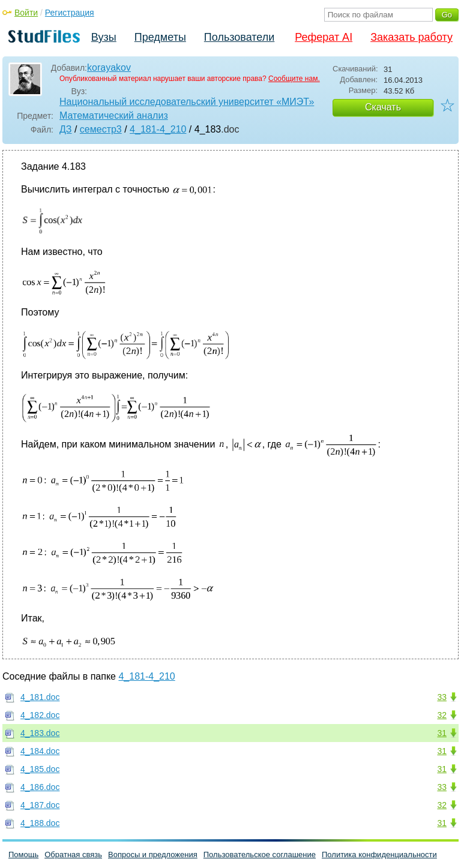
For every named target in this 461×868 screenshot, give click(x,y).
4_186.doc (40, 787)
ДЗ (66, 129)
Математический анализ (114, 115)
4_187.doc (40, 805)
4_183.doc (40, 733)
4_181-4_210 (158, 129)
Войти (26, 13)
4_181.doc (40, 697)
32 (442, 715)
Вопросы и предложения (153, 855)
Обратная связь (73, 855)
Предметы (160, 37)
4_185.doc (40, 769)
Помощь (23, 855)
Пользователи (239, 37)
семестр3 (101, 129)
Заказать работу (411, 37)
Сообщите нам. (294, 79)
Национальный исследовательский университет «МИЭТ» (187, 102)
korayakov (109, 67)
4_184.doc (40, 751)
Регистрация (70, 13)
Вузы (104, 37)
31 (442, 733)
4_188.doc (40, 823)
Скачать (383, 107)
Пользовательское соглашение (260, 855)
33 (442, 697)
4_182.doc (40, 715)
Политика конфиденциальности (379, 855)
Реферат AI (324, 37)
